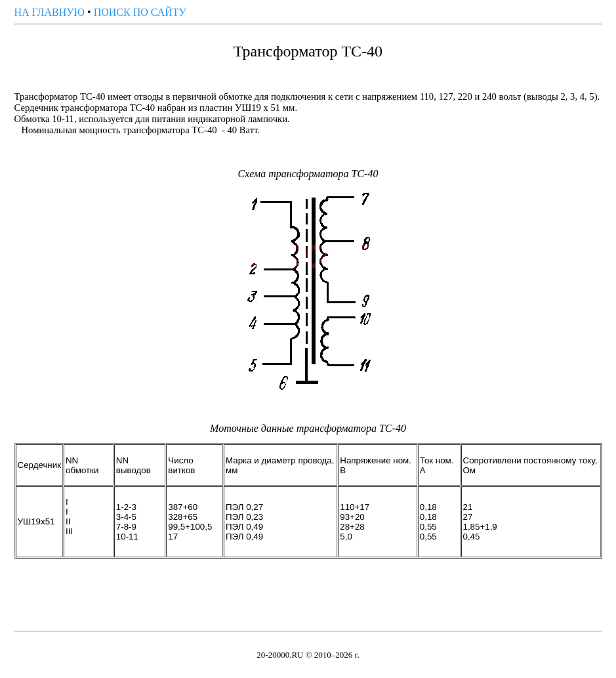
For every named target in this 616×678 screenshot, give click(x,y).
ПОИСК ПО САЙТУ (140, 12)
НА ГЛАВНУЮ (50, 12)
